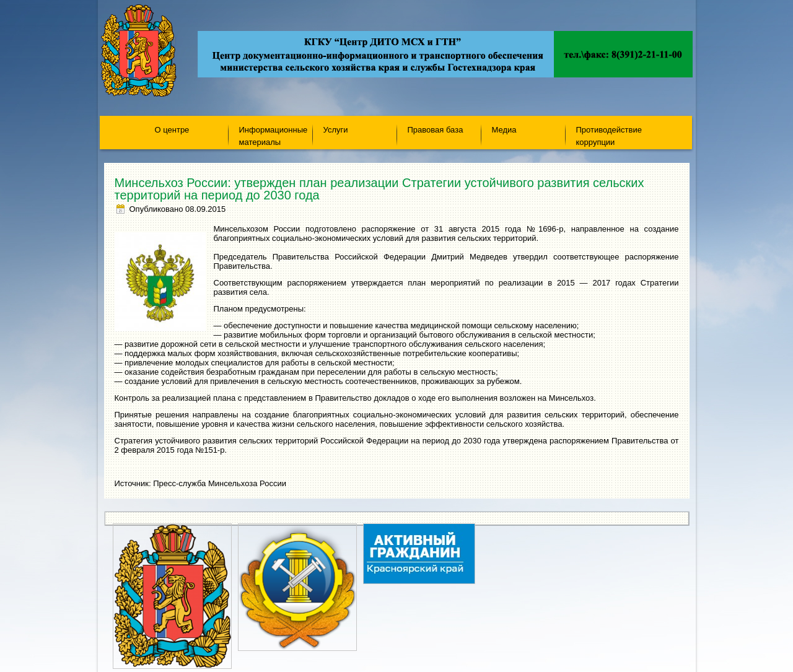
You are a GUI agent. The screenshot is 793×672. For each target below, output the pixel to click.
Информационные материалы (274, 135)
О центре (172, 130)
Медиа (504, 130)
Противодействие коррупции (609, 135)
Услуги (336, 130)
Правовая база (436, 130)
